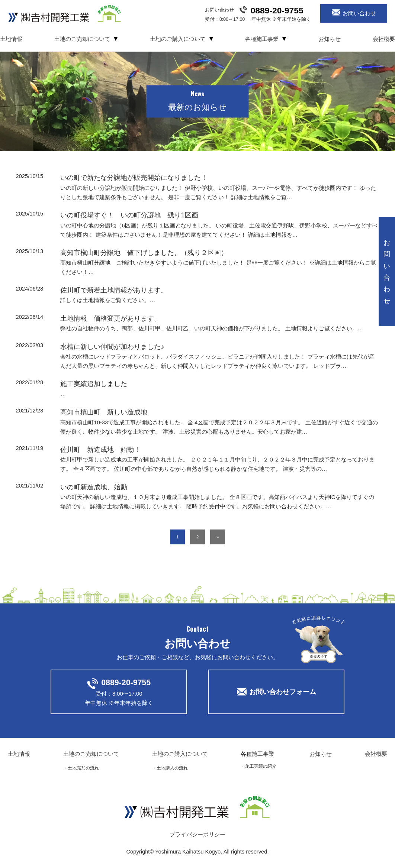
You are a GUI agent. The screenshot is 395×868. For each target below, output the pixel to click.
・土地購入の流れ (170, 768)
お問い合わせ (359, 13)
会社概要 (384, 39)
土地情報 (11, 39)
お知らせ (330, 39)
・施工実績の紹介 (258, 766)
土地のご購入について (178, 39)
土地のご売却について (82, 39)
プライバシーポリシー (197, 835)
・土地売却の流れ (81, 768)
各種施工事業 (262, 39)
